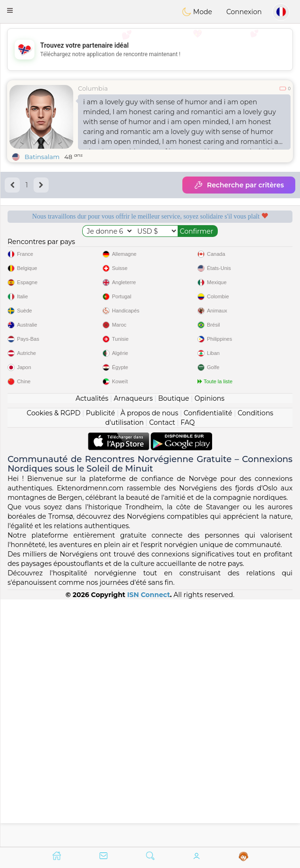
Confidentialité (208, 660)
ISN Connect (149, 842)
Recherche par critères (239, 185)
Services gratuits (74, 247)
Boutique (174, 645)
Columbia (93, 88)
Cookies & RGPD (54, 660)
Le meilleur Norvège (226, 299)
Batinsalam (42, 157)
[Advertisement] (150, 50)
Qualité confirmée (74, 299)
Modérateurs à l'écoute (226, 247)
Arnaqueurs (133, 645)
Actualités (92, 645)
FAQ (188, 669)
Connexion (244, 12)
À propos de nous (149, 660)
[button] (10, 10)
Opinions (210, 645)
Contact (162, 669)
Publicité (101, 660)
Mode (197, 12)
